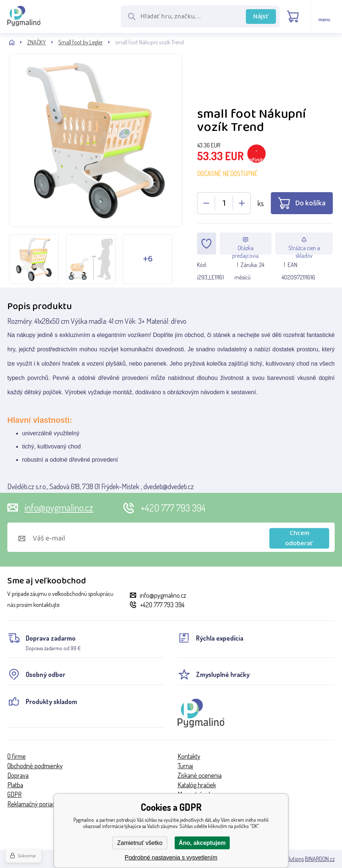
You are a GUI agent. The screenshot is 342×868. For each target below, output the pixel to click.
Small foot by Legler (81, 42)
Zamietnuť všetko (140, 843)
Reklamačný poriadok (34, 804)
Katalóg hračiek (197, 785)
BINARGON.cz (320, 859)
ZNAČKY (37, 42)
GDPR (14, 794)
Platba (15, 785)
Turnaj (185, 766)
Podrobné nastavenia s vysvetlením (171, 858)
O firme (17, 756)
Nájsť (261, 17)
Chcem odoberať (299, 538)
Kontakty (189, 756)
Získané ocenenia (200, 775)
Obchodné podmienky (35, 766)
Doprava (18, 775)
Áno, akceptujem (202, 843)
